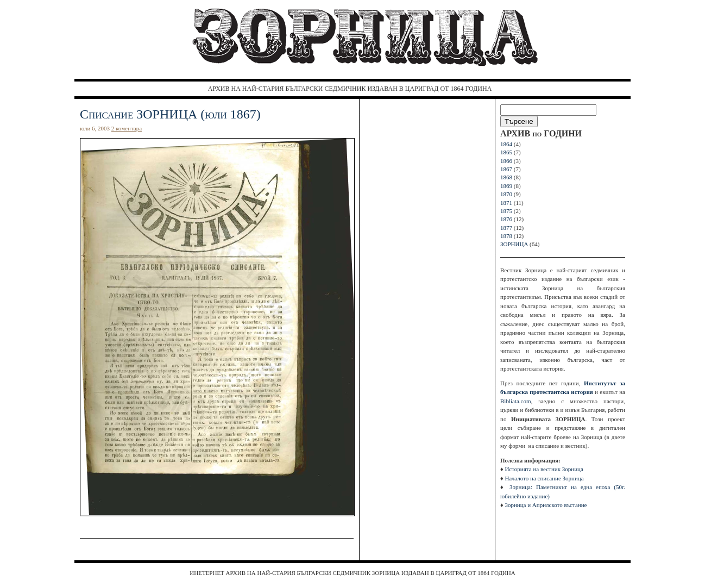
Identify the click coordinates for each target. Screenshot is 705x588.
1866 (506, 161)
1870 (506, 194)
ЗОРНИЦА (514, 244)
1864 (506, 144)
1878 (506, 236)
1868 (506, 177)
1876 (506, 219)
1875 (506, 211)
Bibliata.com (516, 401)
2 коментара (127, 128)
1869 (506, 186)
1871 (506, 203)
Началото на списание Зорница (544, 478)
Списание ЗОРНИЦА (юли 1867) (170, 114)
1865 (506, 152)
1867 (506, 169)
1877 (506, 228)
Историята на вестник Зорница (544, 469)
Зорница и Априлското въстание (546, 505)
